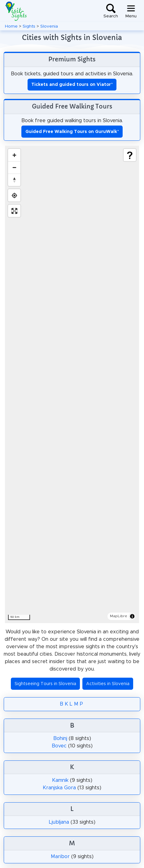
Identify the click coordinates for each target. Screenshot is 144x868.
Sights (29, 26)
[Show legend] (130, 155)
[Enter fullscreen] (14, 211)
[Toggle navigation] (131, 11)
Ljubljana (59, 822)
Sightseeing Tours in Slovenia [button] (45, 684)
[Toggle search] (111, 11)
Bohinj (60, 738)
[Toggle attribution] (132, 616)
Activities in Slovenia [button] (108, 684)
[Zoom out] (14, 167)
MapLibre (119, 616)
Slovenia (49, 26)
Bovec (59, 746)
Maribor (60, 857)
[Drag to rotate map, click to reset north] (14, 180)
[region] (72, 384)
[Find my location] (14, 195)
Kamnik (60, 780)
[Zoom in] (14, 155)
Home (11, 26)
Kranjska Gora (59, 788)
